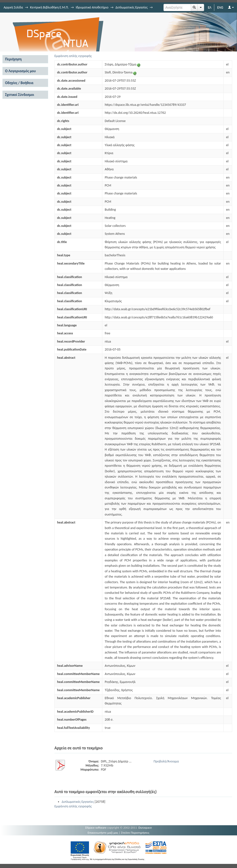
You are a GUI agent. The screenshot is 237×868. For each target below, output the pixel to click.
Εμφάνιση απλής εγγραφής (73, 56)
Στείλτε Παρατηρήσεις (135, 833)
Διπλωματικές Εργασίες (131, 7)
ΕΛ (210, 7)
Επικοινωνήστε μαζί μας (103, 833)
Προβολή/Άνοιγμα (166, 761)
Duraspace (145, 828)
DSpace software (96, 828)
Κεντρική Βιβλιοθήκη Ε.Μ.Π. (49, 7)
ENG (220, 7)
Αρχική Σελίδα (13, 7)
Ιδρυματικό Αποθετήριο (92, 7)
